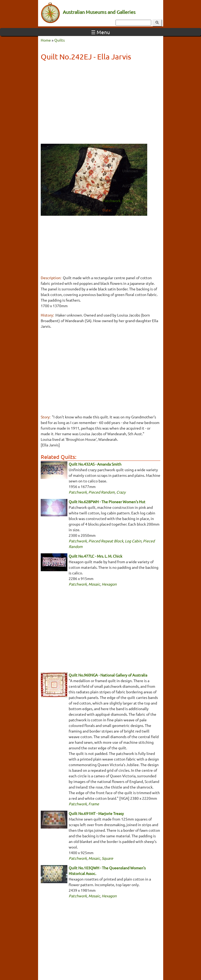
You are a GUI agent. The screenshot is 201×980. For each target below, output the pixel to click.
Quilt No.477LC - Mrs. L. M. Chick (95, 556)
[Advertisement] (101, 103)
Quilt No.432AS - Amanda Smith (95, 464)
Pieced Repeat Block (106, 541)
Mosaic (94, 584)
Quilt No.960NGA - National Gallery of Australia (108, 675)
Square (107, 858)
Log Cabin (133, 541)
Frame (128, 201)
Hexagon (109, 584)
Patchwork (112, 201)
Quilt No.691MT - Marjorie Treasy (96, 813)
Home (46, 40)
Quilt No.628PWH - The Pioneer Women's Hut (107, 502)
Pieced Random (102, 492)
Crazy (121, 492)
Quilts (60, 40)
